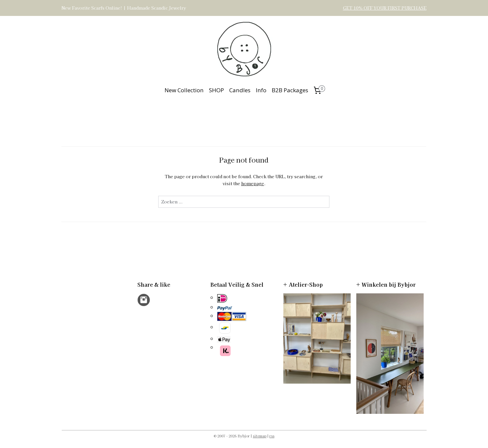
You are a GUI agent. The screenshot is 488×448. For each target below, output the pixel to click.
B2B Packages (290, 90)
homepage (253, 183)
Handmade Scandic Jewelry (157, 8)
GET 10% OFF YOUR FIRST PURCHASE (385, 8)
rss (272, 436)
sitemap (260, 436)
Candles (240, 90)
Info (261, 90)
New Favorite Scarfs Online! (92, 8)
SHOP (216, 90)
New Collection (184, 90)
